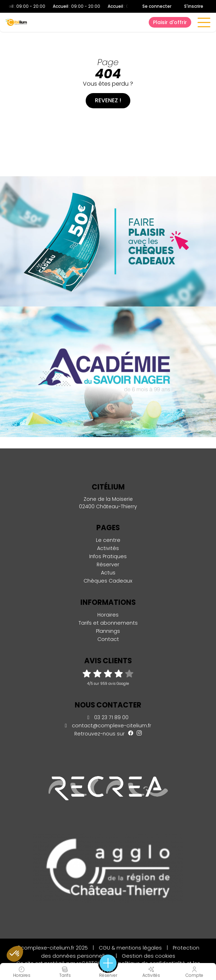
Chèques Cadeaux (108, 581)
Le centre (108, 540)
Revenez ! (108, 100)
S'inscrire (194, 6)
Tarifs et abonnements (108, 623)
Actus (108, 573)
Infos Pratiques (108, 556)
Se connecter (157, 6)
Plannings (108, 631)
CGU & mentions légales (130, 948)
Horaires (108, 615)
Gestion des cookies (149, 956)
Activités (108, 548)
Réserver (108, 564)
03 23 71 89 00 (108, 717)
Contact (108, 639)
